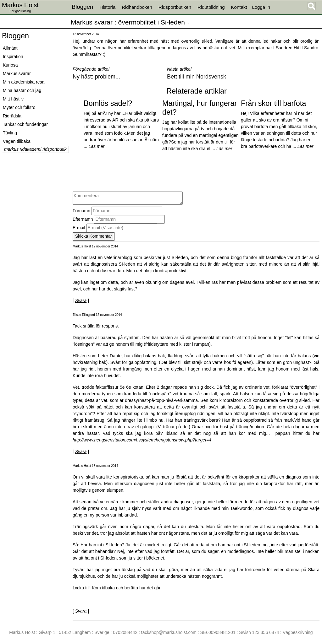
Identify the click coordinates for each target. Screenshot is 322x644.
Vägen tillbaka (17, 141)
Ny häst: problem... (96, 77)
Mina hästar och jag (22, 90)
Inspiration (13, 57)
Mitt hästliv (13, 99)
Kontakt (239, 7)
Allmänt (10, 48)
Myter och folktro (19, 107)
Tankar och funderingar (25, 124)
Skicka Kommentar (94, 236)
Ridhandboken (137, 7)
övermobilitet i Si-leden (152, 22)
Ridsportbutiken (175, 7)
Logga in (261, 7)
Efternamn (83, 219)
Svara (81, 300)
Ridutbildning (211, 7)
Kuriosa (10, 65)
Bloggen (15, 36)
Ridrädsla (12, 116)
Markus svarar (92, 22)
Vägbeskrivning (298, 632)
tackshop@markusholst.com (169, 632)
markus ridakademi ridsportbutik (35, 149)
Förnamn (81, 211)
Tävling (10, 133)
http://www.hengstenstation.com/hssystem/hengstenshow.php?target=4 (142, 440)
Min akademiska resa (24, 82)
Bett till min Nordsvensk (197, 77)
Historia (107, 7)
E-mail (79, 228)
